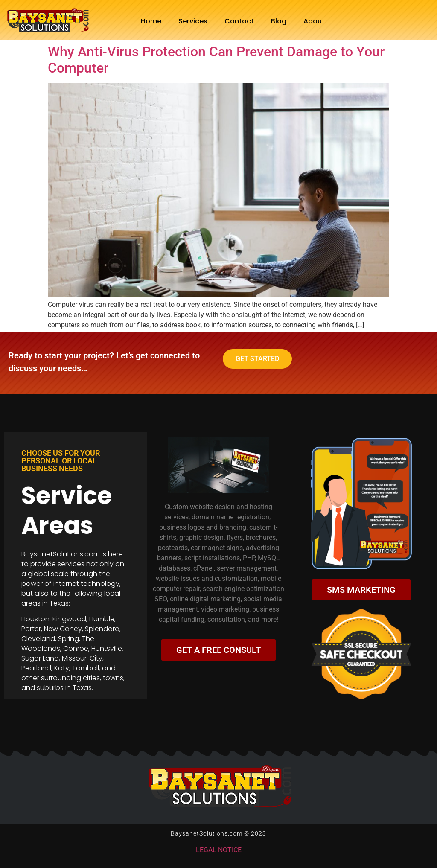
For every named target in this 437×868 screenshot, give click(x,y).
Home (151, 21)
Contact (239, 21)
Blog (279, 21)
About (314, 21)
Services (193, 21)
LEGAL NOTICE (219, 850)
